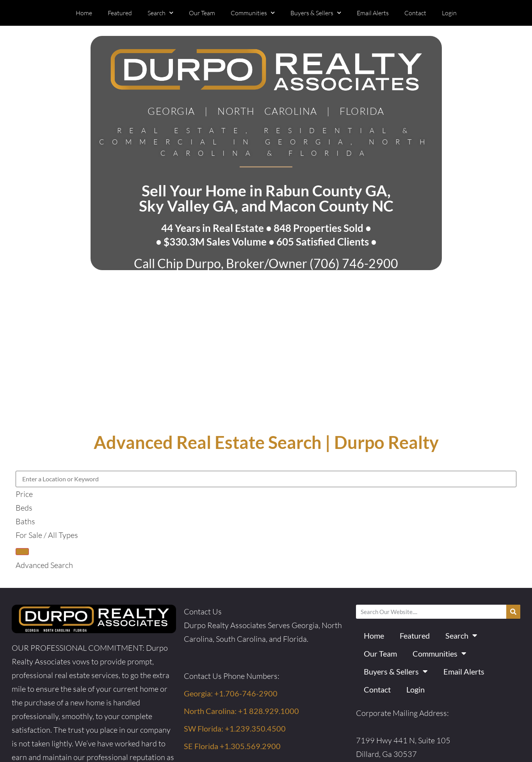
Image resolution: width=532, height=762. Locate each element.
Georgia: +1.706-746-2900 (231, 693)
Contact (415, 13)
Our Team (202, 13)
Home (84, 13)
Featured (120, 13)
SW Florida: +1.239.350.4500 (235, 728)
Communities (253, 13)
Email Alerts (373, 13)
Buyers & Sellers (316, 13)
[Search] (513, 612)
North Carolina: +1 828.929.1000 (241, 711)
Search (160, 13)
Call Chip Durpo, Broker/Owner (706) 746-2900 (266, 263)
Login (449, 13)
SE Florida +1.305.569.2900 (232, 746)
